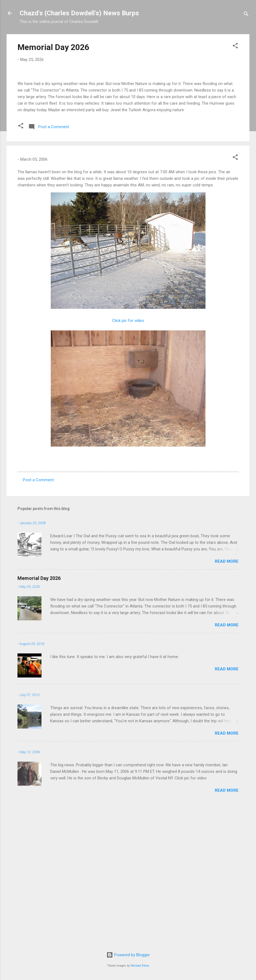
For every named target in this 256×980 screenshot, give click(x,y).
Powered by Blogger (128, 955)
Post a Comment (38, 620)
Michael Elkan (140, 966)
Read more (227, 702)
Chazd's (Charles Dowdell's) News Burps (79, 13)
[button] (235, 47)
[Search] (246, 15)
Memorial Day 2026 (53, 47)
